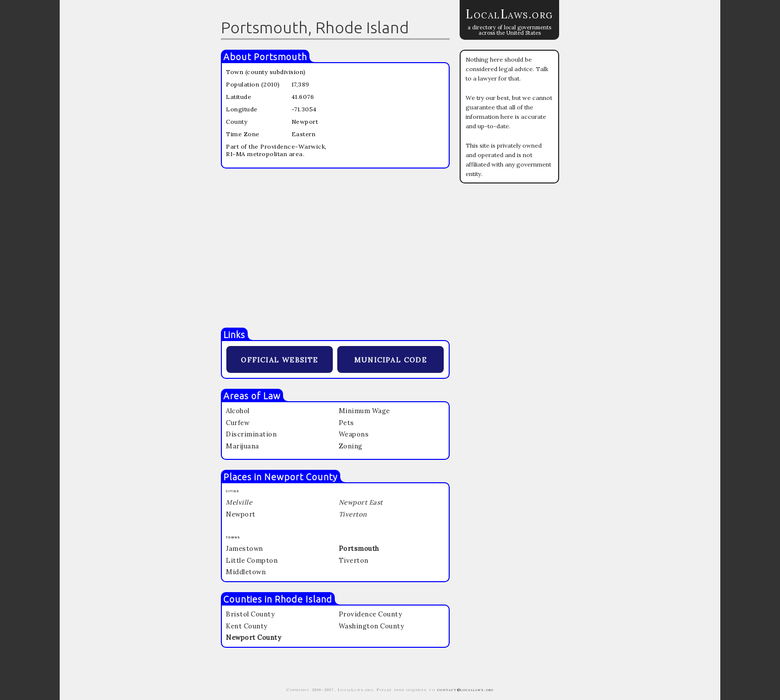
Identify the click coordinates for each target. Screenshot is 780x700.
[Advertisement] (335, 248)
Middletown (246, 572)
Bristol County (250, 614)
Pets (346, 423)
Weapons (354, 434)
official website (279, 359)
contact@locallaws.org (465, 690)
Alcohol (238, 411)
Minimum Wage (364, 411)
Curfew (238, 423)
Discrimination (251, 434)
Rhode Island (303, 599)
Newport (241, 514)
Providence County (371, 614)
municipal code (390, 359)
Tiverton (354, 561)
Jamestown (244, 549)
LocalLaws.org (509, 14)
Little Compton (252, 561)
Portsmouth (280, 57)
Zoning (351, 446)
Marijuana (243, 446)
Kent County (247, 626)
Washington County (372, 626)
